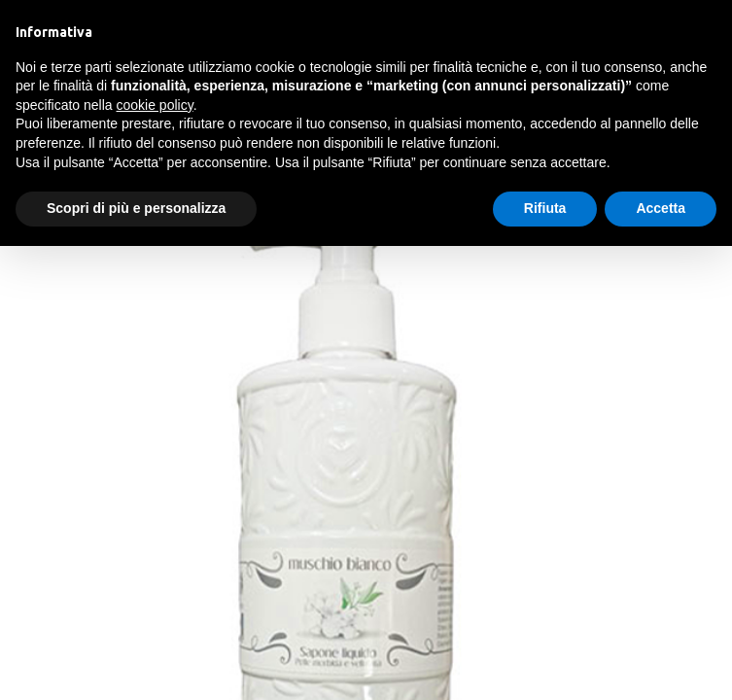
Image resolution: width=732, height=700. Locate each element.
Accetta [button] (661, 208)
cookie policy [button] (155, 105)
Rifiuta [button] (545, 208)
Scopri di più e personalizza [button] (136, 208)
